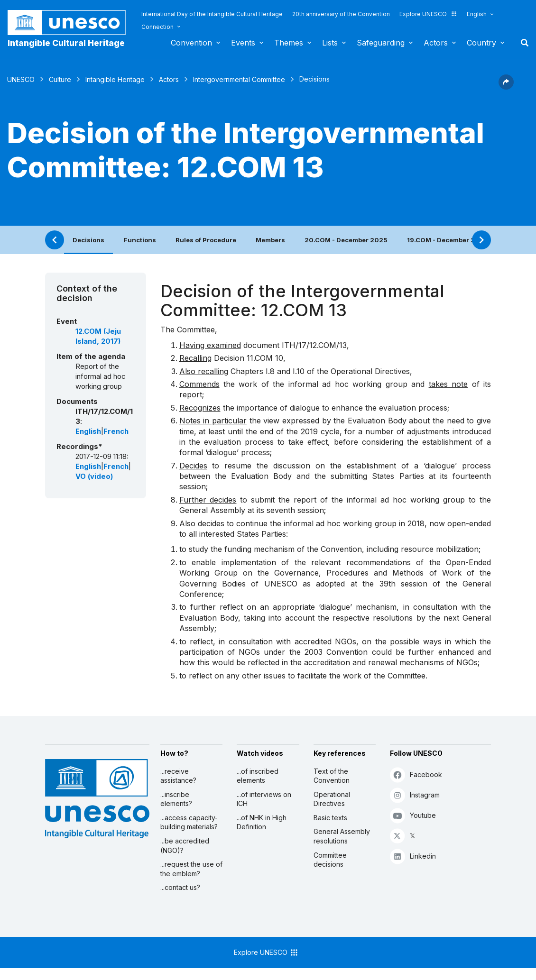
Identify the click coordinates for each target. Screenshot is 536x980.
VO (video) (94, 476)
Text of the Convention (332, 776)
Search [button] (522, 43)
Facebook (416, 774)
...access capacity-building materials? (189, 822)
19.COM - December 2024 (448, 240)
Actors (436, 43)
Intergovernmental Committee (239, 79)
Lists (330, 43)
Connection (157, 27)
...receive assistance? (178, 776)
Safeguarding (381, 43)
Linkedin (413, 856)
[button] (506, 87)
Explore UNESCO (428, 14)
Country (481, 43)
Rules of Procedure (206, 240)
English (477, 14)
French (116, 431)
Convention (191, 43)
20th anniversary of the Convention (341, 14)
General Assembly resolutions (342, 836)
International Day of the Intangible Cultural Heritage (212, 14)
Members (270, 240)
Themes (289, 43)
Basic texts (330, 818)
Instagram (415, 795)
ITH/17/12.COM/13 (314, 345)
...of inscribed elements (258, 776)
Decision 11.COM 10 (249, 358)
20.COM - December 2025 (346, 240)
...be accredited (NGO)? (185, 846)
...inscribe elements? (176, 799)
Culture (60, 79)
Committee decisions (330, 860)
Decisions (88, 240)
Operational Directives (332, 799)
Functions (140, 240)
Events (243, 43)
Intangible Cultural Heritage (66, 43)
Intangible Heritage (115, 79)
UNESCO (21, 79)
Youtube (413, 815)
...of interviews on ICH (264, 799)
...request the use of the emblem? (191, 869)
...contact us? (180, 887)
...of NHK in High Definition (262, 822)
